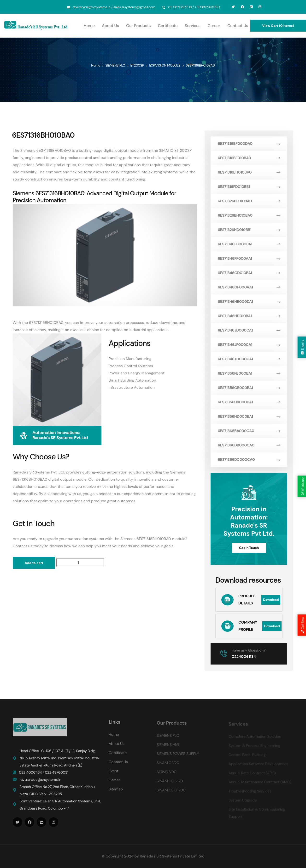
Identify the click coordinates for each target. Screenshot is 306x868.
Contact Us (238, 26)
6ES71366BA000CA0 (249, 431)
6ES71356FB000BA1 (249, 373)
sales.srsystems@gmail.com (134, 7)
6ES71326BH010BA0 (249, 215)
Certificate (168, 26)
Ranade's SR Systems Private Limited (172, 856)
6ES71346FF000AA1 (249, 258)
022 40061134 (31, 776)
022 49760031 (57, 776)
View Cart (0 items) (278, 26)
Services (192, 26)
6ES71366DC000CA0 (249, 459)
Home (89, 26)
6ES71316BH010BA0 (249, 172)
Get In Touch (249, 548)
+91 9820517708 (180, 7)
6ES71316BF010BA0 (249, 158)
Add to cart (34, 563)
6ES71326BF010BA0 (249, 201)
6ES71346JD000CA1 (249, 330)
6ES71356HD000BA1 (249, 416)
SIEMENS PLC (115, 65)
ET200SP (137, 65)
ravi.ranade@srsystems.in (91, 7)
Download (271, 600)
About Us (110, 26)
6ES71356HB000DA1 (249, 402)
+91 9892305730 (207, 7)
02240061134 (244, 657)
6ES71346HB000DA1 (249, 302)
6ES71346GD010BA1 (249, 273)
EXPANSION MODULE (165, 65)
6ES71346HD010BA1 (249, 316)
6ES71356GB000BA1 (249, 388)
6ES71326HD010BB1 (249, 230)
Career (214, 26)
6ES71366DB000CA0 (249, 445)
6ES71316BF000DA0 (249, 144)
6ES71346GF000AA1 (249, 287)
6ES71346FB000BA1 (249, 244)
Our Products (138, 26)
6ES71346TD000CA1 (249, 359)
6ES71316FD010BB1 (249, 187)
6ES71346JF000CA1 (249, 345)
